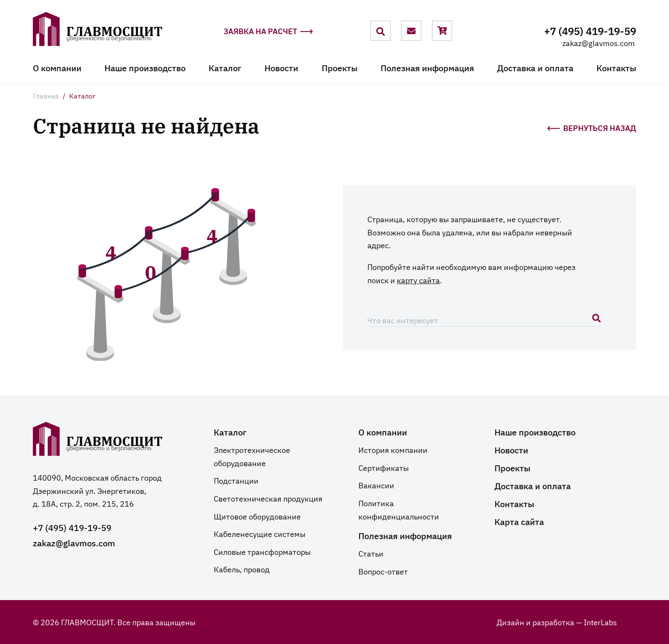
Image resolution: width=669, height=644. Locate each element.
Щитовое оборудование (257, 516)
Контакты (616, 67)
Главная (46, 96)
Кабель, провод (242, 569)
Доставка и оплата (535, 67)
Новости (281, 67)
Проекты (340, 67)
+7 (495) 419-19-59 (590, 30)
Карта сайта (519, 521)
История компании (393, 450)
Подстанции (236, 480)
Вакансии (376, 485)
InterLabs (600, 622)
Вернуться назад (592, 127)
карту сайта (418, 280)
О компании (57, 67)
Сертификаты (384, 467)
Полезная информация (427, 67)
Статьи (371, 553)
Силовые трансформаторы (262, 551)
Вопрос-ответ (383, 571)
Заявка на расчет (268, 31)
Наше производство (145, 67)
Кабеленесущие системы (260, 534)
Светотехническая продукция (268, 498)
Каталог (225, 67)
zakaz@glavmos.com (599, 43)
